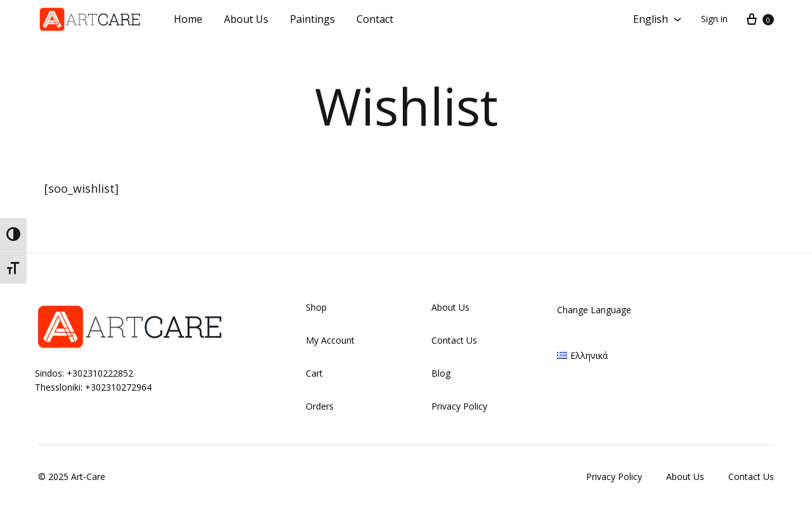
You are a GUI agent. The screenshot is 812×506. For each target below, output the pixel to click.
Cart (314, 373)
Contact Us (454, 340)
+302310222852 (100, 373)
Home (188, 19)
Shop (316, 307)
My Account (330, 340)
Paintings (312, 19)
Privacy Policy (459, 406)
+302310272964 (118, 387)
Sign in (714, 19)
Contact (375, 19)
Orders (320, 406)
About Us (246, 19)
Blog (441, 373)
